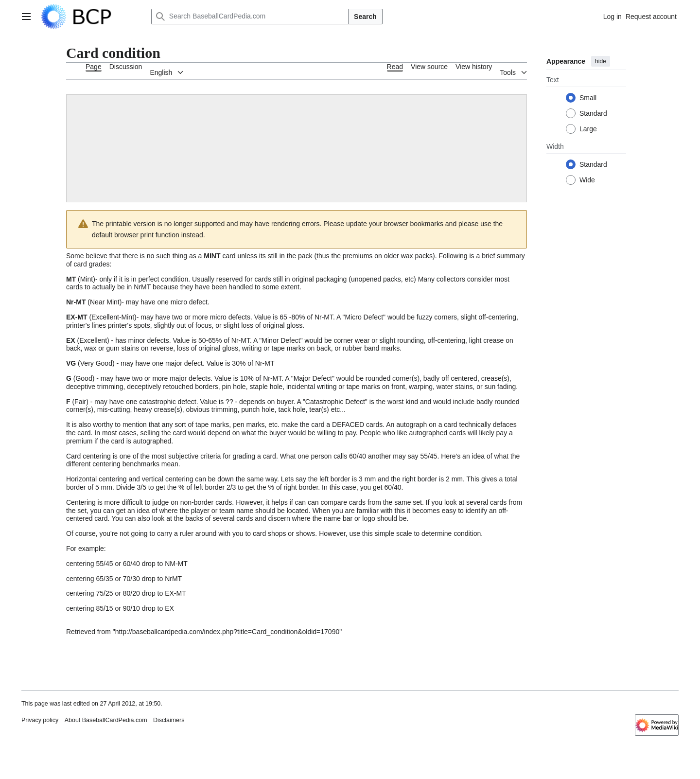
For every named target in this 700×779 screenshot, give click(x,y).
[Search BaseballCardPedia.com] (250, 17)
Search (365, 17)
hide (601, 61)
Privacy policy (40, 720)
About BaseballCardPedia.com (106, 720)
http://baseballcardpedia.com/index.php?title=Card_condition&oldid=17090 (227, 632)
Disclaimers (169, 720)
